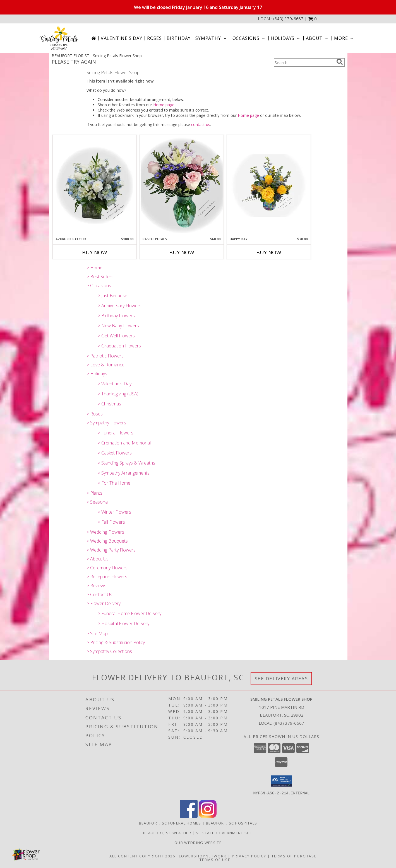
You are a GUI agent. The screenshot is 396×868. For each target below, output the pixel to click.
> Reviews (96, 586)
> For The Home (114, 483)
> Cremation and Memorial (124, 443)
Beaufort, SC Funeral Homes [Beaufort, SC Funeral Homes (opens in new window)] (170, 823)
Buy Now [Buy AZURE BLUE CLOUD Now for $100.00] (95, 252)
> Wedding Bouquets (107, 541)
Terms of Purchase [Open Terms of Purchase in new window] (294, 856)
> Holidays (97, 374)
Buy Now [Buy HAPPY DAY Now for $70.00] (269, 252)
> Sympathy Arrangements (124, 473)
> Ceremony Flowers (107, 568)
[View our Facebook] (189, 816)
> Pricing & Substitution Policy (116, 642)
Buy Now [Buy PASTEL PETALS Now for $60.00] (182, 252)
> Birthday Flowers (116, 316)
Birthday (179, 38)
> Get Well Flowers (116, 336)
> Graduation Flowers (119, 346)
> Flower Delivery (104, 603)
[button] (313, 19)
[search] (340, 62)
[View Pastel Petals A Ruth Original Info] (182, 186)
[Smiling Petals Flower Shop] (59, 38)
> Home (94, 268)
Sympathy (211, 38)
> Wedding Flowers (105, 532)
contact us (201, 124)
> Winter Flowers (114, 512)
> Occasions (99, 286)
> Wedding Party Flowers (111, 550)
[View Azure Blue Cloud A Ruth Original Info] (95, 186)
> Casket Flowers (115, 453)
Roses (154, 38)
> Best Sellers (100, 277)
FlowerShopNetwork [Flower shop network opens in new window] (202, 856)
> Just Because (112, 296)
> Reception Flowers (107, 577)
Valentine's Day (122, 38)
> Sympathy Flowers (106, 423)
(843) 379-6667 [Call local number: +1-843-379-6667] (288, 19)
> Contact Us (99, 594)
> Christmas (109, 404)
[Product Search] (304, 62)
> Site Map (97, 634)
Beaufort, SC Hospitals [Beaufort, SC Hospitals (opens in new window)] (232, 823)
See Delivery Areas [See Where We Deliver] (281, 679)
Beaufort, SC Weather (167, 833)
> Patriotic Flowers (105, 356)
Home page (164, 105)
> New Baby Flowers (118, 326)
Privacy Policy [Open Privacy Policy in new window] (249, 856)
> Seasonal (98, 502)
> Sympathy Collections (109, 651)
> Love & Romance (105, 365)
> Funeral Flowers (116, 433)
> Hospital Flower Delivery (123, 623)
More (344, 38)
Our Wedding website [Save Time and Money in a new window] (198, 842)
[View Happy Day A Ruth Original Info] (269, 186)
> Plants (94, 493)
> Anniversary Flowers (120, 306)
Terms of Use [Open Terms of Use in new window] (215, 859)
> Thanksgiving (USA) (118, 394)
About (318, 38)
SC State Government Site (224, 833)
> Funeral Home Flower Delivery (129, 613)
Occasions (249, 38)
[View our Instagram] (208, 816)
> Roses (95, 414)
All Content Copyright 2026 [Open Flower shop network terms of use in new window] (142, 856)
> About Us (98, 559)
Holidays (286, 38)
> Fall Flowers (111, 522)
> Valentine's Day (115, 384)
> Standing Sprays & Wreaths (126, 463)
